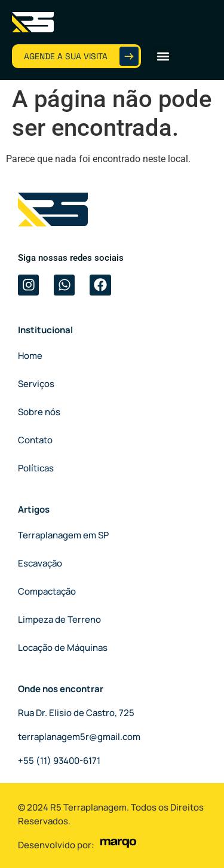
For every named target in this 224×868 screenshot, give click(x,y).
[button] (163, 56)
